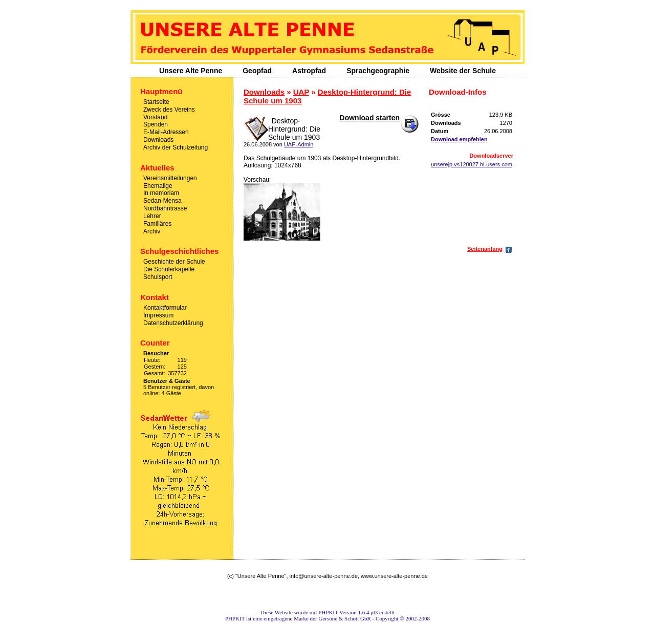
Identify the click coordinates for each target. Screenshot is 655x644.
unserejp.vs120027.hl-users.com (472, 164)
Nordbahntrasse (165, 208)
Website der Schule (463, 71)
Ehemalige (158, 185)
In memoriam (161, 193)
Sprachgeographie (378, 71)
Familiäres (157, 224)
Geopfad (257, 71)
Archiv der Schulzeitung (176, 147)
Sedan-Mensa (162, 201)
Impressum (158, 315)
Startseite (156, 102)
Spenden (156, 124)
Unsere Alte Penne (191, 71)
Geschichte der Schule (174, 262)
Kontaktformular (165, 308)
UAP (301, 92)
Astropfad (309, 71)
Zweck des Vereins (169, 110)
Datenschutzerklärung (173, 323)
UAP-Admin (299, 144)
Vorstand (155, 117)
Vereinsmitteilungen (170, 178)
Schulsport (158, 277)
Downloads (158, 140)
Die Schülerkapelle (169, 269)
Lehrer (152, 216)
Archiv (152, 231)
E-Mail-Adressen (166, 132)
